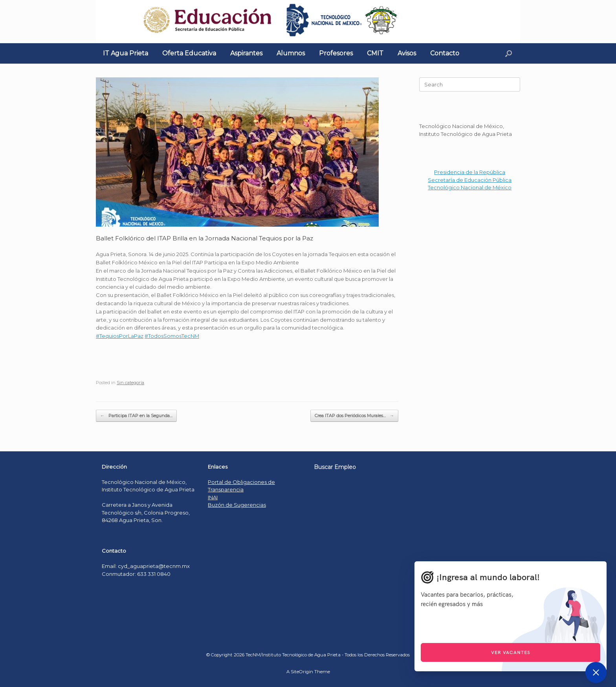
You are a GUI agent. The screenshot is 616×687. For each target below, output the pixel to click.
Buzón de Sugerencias (237, 505)
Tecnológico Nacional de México (470, 187)
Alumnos (291, 53)
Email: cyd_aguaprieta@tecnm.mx (146, 566)
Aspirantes (246, 53)
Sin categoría (130, 383)
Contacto (445, 53)
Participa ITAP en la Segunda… (136, 416)
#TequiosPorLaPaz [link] (120, 336)
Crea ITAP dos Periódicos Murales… (354, 416)
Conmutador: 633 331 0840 (136, 574)
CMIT (375, 53)
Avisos (407, 53)
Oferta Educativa (189, 53)
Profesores (336, 53)
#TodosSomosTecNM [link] (172, 336)
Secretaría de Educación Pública (470, 180)
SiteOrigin (302, 672)
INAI (213, 497)
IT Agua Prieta (126, 53)
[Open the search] (509, 53)
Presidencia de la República (470, 172)
